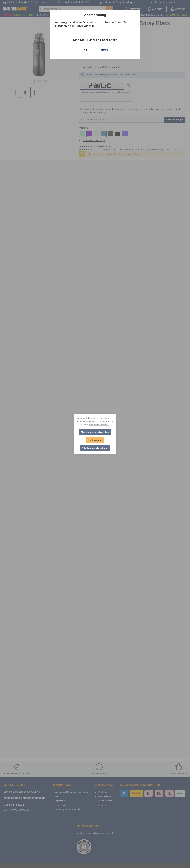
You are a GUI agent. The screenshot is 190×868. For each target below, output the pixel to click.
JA (86, 50)
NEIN (104, 50)
